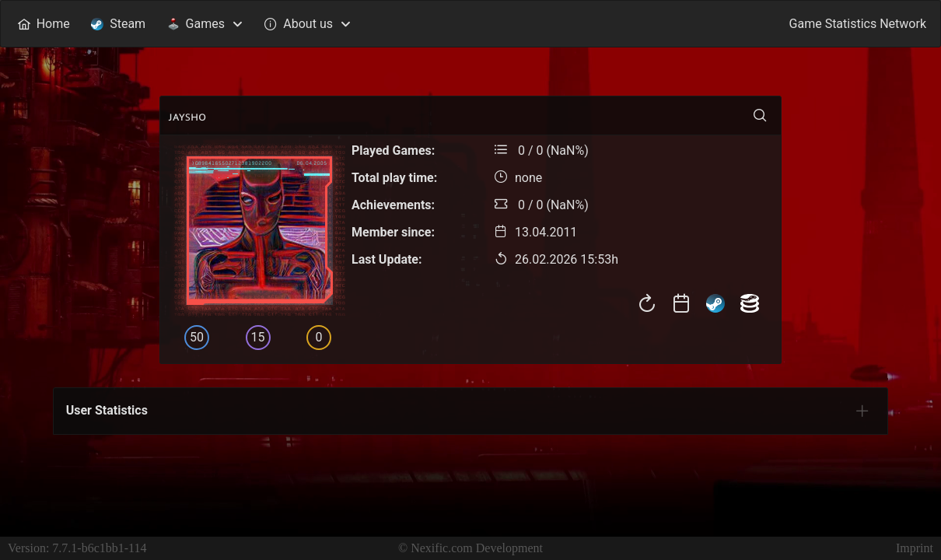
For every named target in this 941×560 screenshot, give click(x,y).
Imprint (915, 548)
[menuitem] (44, 24)
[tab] (862, 411)
